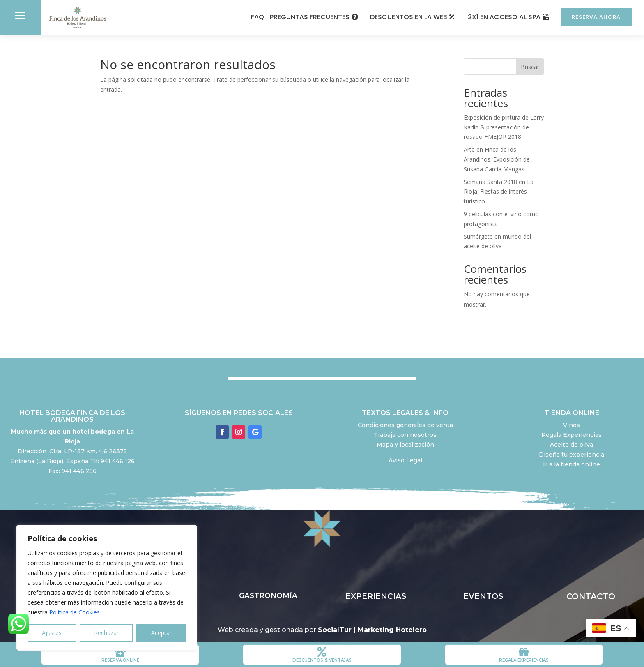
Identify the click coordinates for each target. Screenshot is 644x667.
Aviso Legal (405, 460)
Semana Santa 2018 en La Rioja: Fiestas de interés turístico (499, 192)
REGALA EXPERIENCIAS (524, 660)
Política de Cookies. (75, 612)
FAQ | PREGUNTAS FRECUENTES (294, 17)
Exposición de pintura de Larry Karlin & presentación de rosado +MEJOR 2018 (504, 127)
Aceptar (161, 633)
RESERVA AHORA (593, 17)
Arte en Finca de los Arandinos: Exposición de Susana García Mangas (497, 159)
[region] (107, 588)
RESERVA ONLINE (120, 660)
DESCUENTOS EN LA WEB (402, 17)
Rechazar (106, 633)
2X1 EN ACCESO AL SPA (498, 17)
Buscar (530, 67)
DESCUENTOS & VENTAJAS (322, 660)
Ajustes (52, 633)
